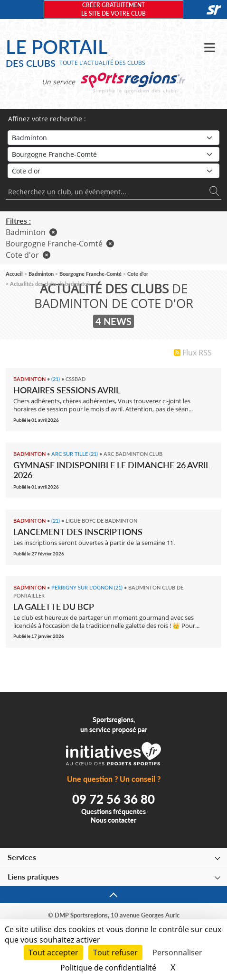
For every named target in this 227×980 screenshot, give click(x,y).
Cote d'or (28, 255)
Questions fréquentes (113, 812)
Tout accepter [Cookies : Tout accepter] (53, 953)
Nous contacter (113, 820)
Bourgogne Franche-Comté (60, 244)
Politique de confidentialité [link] (108, 968)
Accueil (14, 274)
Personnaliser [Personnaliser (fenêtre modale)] (177, 953)
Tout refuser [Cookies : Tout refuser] (115, 953)
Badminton (31, 232)
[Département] (113, 171)
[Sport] (113, 138)
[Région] (113, 154)
